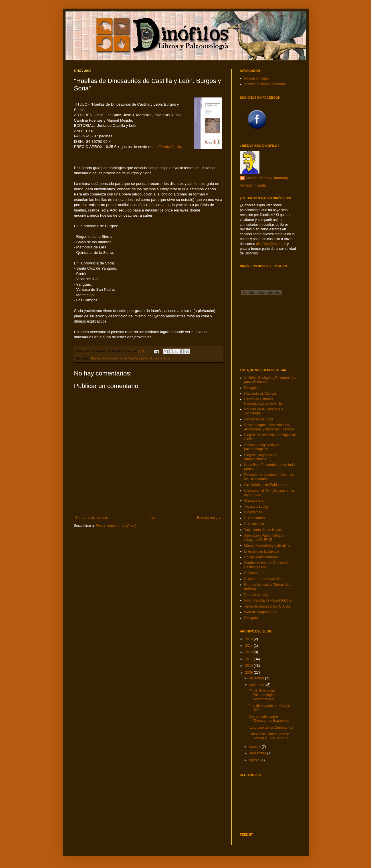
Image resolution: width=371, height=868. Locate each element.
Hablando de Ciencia (260, 394)
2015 (249, 639)
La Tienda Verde (167, 147)
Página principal (256, 78)
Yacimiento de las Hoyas (263, 530)
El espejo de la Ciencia (262, 551)
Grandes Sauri (255, 501)
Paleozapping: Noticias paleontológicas (262, 447)
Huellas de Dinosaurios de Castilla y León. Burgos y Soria (131, 358)
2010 (249, 666)
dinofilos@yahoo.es (271, 244)
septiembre (258, 753)
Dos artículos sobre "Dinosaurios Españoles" (269, 719)
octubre (255, 747)
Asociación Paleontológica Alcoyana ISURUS (264, 537)
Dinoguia (251, 388)
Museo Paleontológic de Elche (267, 545)
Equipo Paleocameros (261, 557)
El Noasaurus (255, 518)
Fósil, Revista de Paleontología (268, 600)
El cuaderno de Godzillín (263, 579)
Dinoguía (251, 618)
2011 (249, 659)
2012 (249, 652)
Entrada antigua (209, 518)
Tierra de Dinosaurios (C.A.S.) (267, 606)
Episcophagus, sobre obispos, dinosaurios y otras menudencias (269, 427)
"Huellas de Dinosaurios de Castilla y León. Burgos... (269, 736)
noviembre (258, 685)
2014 (249, 646)
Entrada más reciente (92, 518)
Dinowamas (253, 512)
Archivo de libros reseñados (265, 84)
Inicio (152, 518)
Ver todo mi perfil (253, 185)
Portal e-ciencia (256, 595)
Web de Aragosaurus (260, 612)
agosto (255, 760)
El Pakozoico (254, 524)
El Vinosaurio (254, 573)
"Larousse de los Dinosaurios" (271, 727)
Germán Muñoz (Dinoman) (267, 178)
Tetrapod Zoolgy (257, 507)
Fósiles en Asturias (259, 419)
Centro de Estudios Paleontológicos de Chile (263, 401)
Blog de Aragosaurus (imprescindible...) (260, 457)
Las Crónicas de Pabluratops (266, 485)
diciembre (257, 678)
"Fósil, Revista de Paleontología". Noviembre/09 (262, 695)
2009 (249, 673)
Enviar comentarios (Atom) (116, 526)
